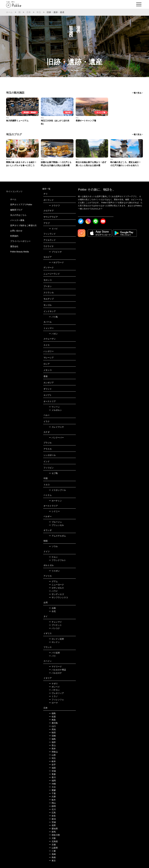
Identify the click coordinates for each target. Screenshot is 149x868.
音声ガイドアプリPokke (21, 205)
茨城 (52, 822)
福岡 (52, 781)
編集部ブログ (16, 210)
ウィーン (54, 407)
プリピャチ (55, 252)
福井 (52, 742)
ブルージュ (55, 522)
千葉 (52, 793)
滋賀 (52, 768)
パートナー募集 (17, 220)
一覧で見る (137, 93)
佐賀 (52, 717)
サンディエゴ (56, 594)
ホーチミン (55, 501)
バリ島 (53, 317)
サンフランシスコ (58, 597)
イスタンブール (57, 490)
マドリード (55, 667)
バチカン (54, 690)
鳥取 (52, 720)
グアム (53, 581)
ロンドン (54, 642)
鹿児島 (53, 723)
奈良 (52, 816)
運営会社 (14, 246)
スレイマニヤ (56, 427)
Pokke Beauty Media (19, 252)
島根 (52, 857)
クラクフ (54, 206)
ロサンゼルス (56, 588)
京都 (52, 845)
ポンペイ (54, 687)
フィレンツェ (56, 700)
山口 (52, 726)
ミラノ (53, 696)
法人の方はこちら (18, 215)
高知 (52, 729)
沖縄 (52, 784)
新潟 (52, 819)
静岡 (52, 806)
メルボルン (55, 410)
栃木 (52, 800)
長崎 (52, 854)
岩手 (52, 765)
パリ (52, 656)
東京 (52, 861)
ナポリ (53, 684)
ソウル (53, 546)
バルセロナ (55, 673)
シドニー (54, 511)
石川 (52, 809)
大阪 (52, 838)
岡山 (52, 803)
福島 (52, 739)
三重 (52, 851)
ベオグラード (56, 262)
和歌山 (53, 752)
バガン (53, 334)
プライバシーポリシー (20, 241)
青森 (52, 774)
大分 (52, 787)
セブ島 (53, 473)
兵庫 (52, 797)
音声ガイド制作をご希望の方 (23, 225)
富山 (52, 745)
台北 (52, 611)
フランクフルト (57, 560)
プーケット (55, 625)
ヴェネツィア (56, 693)
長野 (52, 825)
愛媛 (52, 790)
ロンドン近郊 (56, 639)
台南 (52, 608)
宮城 (52, 771)
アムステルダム (57, 536)
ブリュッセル (56, 525)
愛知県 (53, 829)
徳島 (52, 713)
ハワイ (53, 591)
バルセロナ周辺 (57, 670)
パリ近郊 (54, 653)
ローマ (53, 703)
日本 (29, 12)
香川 (52, 777)
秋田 (52, 733)
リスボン (54, 571)
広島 (52, 813)
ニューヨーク (56, 585)
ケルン (53, 557)
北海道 (53, 841)
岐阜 (52, 761)
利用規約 (14, 236)
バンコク (54, 628)
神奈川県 (54, 835)
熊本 (52, 749)
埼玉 (39, 12)
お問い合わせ (16, 231)
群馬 (52, 832)
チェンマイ (55, 622)
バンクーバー (56, 438)
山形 (52, 755)
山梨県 (53, 848)
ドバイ (53, 229)
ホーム (9, 12)
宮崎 (52, 736)
